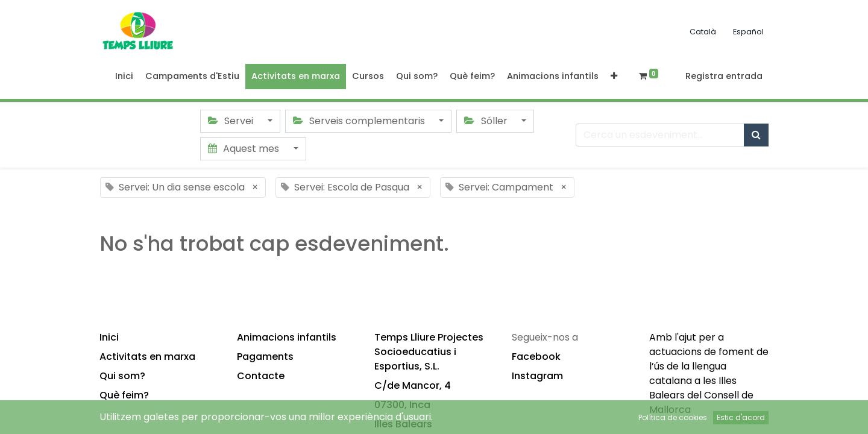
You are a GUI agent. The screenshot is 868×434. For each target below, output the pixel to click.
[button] (614, 77)
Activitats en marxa (147, 357)
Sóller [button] (487, 121)
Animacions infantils (287, 337)
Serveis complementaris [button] (360, 121)
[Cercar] (756, 135)
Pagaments (265, 357)
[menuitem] (124, 77)
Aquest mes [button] (245, 149)
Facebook (536, 357)
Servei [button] (232, 121)
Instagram (537, 376)
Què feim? (124, 395)
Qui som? (122, 376)
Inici (109, 337)
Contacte (261, 376)
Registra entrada (724, 76)
